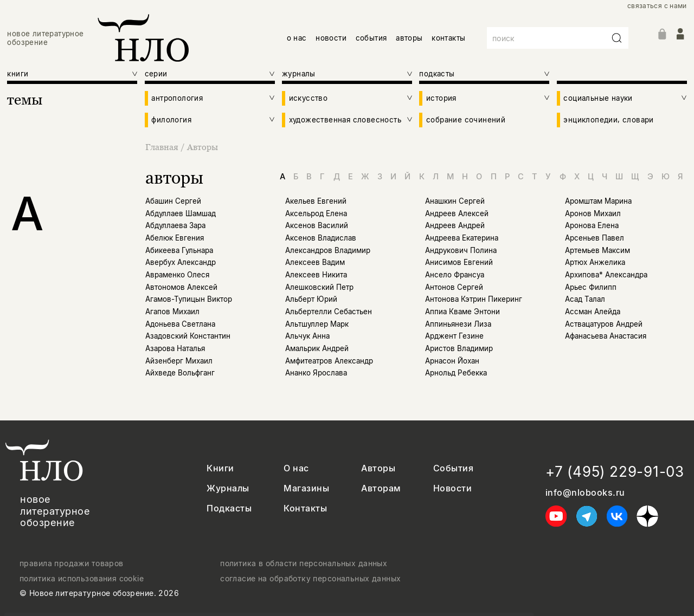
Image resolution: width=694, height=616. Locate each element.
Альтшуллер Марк (317, 324)
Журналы (228, 488)
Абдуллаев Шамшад (181, 213)
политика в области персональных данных (304, 563)
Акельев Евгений (316, 201)
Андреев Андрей (455, 225)
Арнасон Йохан (452, 361)
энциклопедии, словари (608, 120)
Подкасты (229, 508)
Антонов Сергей (454, 287)
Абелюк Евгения (175, 238)
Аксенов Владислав (321, 238)
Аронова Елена (592, 225)
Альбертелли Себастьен (329, 312)
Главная (163, 147)
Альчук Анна (307, 336)
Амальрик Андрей (317, 348)
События (453, 468)
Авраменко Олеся (177, 275)
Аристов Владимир (459, 348)
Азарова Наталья (175, 348)
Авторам (381, 488)
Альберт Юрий (311, 299)
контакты (448, 38)
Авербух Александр (181, 262)
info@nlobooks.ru (585, 493)
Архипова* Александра (606, 275)
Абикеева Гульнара (179, 250)
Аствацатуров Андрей (604, 324)
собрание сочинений (466, 120)
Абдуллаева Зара (175, 225)
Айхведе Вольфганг (180, 373)
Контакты (305, 508)
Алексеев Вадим (315, 262)
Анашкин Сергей (455, 201)
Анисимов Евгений (459, 262)
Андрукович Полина (461, 250)
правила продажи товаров (72, 563)
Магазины (306, 488)
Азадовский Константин (188, 336)
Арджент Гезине (454, 336)
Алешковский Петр (319, 287)
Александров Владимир (328, 250)
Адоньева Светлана (180, 324)
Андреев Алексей (457, 213)
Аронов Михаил (593, 213)
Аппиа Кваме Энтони (462, 312)
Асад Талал (585, 299)
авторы (409, 38)
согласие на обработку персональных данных (310, 579)
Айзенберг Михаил (179, 361)
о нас (297, 38)
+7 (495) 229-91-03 (615, 472)
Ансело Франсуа (455, 275)
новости (331, 38)
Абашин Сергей (173, 201)
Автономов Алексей (181, 287)
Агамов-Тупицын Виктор (189, 299)
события (371, 38)
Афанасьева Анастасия (606, 336)
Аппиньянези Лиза (458, 324)
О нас (296, 468)
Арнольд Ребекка (456, 373)
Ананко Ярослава (316, 373)
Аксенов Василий (317, 225)
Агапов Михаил (172, 312)
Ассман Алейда (593, 312)
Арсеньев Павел (595, 238)
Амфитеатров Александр (329, 361)
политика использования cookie (82, 579)
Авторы (203, 147)
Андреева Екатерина (462, 238)
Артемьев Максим (597, 250)
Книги (220, 468)
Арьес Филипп (591, 287)
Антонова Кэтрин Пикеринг (474, 299)
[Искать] (617, 38)
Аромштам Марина (598, 201)
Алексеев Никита (316, 275)
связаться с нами (657, 6)
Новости (452, 488)
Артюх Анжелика (595, 262)
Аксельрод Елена (316, 213)
